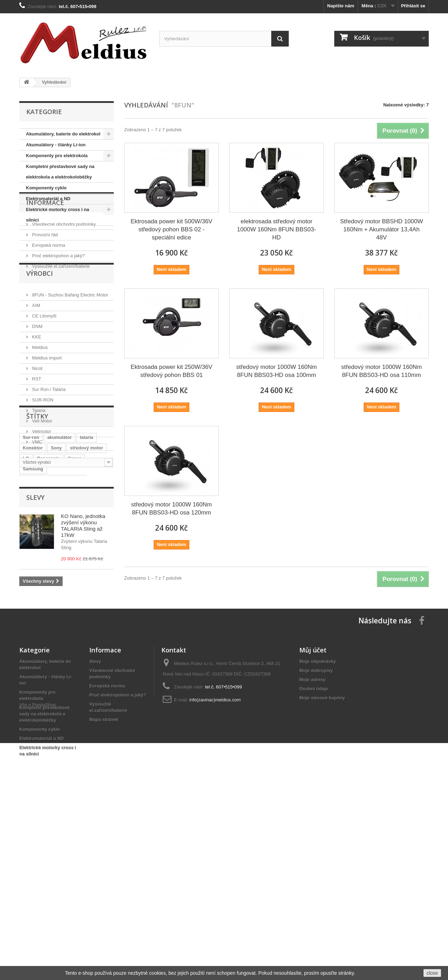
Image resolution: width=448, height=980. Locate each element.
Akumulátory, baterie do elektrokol (63, 134)
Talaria (38, 468)
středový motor (87, 578)
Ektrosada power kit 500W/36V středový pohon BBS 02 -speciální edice (171, 229)
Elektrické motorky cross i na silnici (58, 215)
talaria (86, 567)
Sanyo (75, 588)
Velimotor (41, 489)
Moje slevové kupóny (322, 873)
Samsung (33, 599)
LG (26, 588)
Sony (56, 578)
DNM (37, 384)
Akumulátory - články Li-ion (56, 145)
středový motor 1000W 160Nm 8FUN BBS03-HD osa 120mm (172, 509)
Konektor (33, 578)
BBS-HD (80, 641)
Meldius (39, 405)
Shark (59, 620)
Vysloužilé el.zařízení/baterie (60, 307)
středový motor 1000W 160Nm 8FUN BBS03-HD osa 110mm (382, 371)
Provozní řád (44, 276)
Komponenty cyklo (46, 188)
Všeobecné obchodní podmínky (63, 265)
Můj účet (313, 826)
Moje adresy (312, 855)
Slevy (35, 668)
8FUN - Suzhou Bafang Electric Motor (69, 353)
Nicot (37, 426)
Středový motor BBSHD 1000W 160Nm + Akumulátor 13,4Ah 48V (381, 229)
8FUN (101, 620)
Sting (79, 630)
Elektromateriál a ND (48, 199)
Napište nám (341, 6)
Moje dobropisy (316, 846)
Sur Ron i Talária (48, 447)
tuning (80, 620)
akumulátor (59, 567)
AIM (36, 363)
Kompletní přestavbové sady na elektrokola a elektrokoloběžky (60, 172)
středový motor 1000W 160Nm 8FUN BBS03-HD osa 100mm (277, 371)
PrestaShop (44, 942)
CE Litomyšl (44, 374)
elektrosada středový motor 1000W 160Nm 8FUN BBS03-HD (276, 229)
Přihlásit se (413, 6)
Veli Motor (41, 479)
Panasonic (48, 588)
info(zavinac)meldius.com (215, 876)
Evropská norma (48, 286)
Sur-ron (31, 567)
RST (36, 437)
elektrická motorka (43, 641)
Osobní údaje (314, 864)
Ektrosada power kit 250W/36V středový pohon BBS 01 (171, 371)
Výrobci (40, 334)
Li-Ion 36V (34, 620)
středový (56, 630)
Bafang (30, 630)
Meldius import (46, 416)
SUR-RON (42, 458)
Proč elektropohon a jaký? (58, 297)
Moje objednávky (318, 837)
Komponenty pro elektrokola (57, 156)
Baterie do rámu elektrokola (53, 609)
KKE (36, 395)
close (432, 973)
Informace (45, 247)
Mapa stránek (104, 895)
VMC (37, 500)
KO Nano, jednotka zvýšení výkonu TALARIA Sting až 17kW (83, 696)
